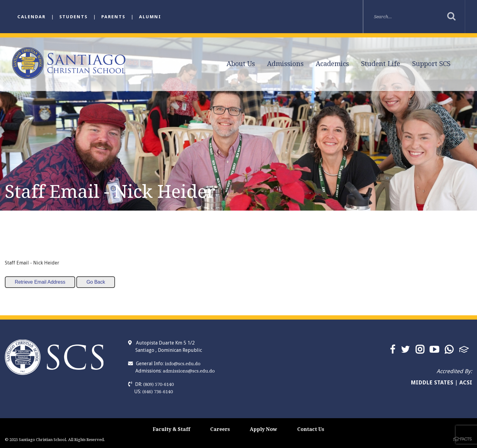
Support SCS (431, 64)
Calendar (31, 17)
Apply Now (263, 429)
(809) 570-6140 (158, 384)
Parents (113, 17)
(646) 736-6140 (158, 392)
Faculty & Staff (171, 429)
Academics (332, 64)
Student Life (381, 64)
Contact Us (311, 429)
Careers (220, 429)
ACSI (466, 382)
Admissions (285, 64)
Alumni (150, 17)
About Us (241, 64)
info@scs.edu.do (183, 364)
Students (73, 17)
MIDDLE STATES (432, 382)
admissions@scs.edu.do (189, 371)
